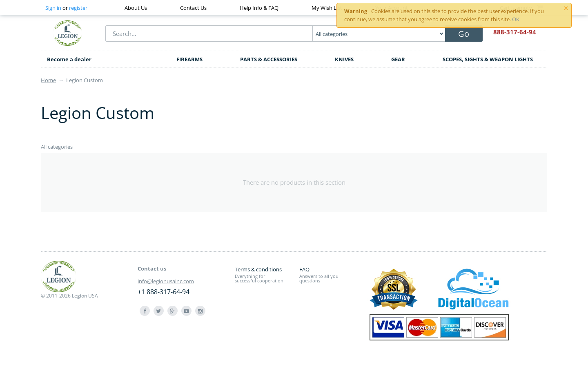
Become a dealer (69, 59)
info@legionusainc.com (166, 281)
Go (464, 34)
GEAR (398, 59)
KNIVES (344, 59)
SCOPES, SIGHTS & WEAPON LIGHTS (488, 59)
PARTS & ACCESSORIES (269, 59)
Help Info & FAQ (259, 8)
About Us (136, 8)
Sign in (53, 8)
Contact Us (193, 8)
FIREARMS (189, 59)
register (78, 8)
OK (516, 19)
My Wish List (327, 8)
